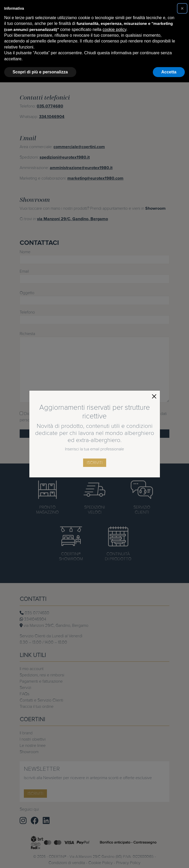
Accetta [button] (169, 72)
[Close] (154, 396)
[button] (182, 8)
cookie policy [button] (114, 29)
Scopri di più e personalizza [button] (40, 72)
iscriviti (95, 463)
